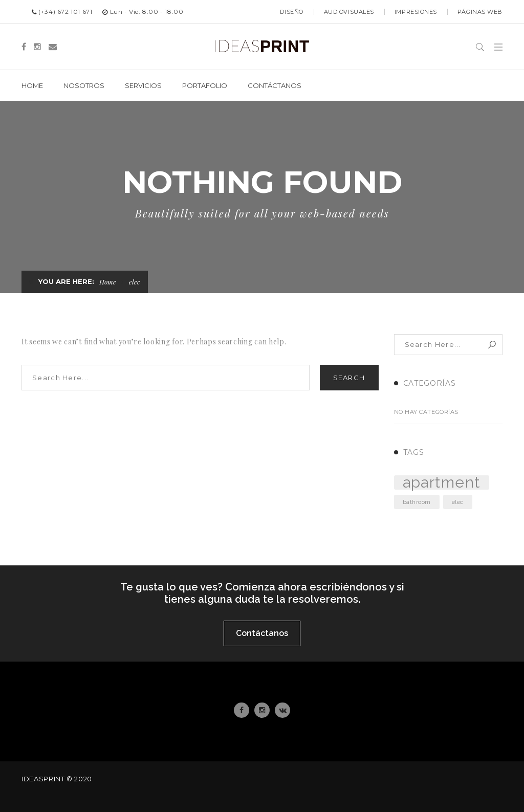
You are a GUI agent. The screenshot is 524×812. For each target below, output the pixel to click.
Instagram (262, 710)
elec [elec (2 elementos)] (458, 502)
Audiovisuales (349, 12)
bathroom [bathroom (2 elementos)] (417, 502)
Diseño (291, 12)
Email (283, 710)
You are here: (66, 281)
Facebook (242, 710)
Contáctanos (262, 633)
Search (349, 378)
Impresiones (416, 12)
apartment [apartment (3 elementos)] (442, 482)
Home (108, 282)
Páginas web (480, 12)
